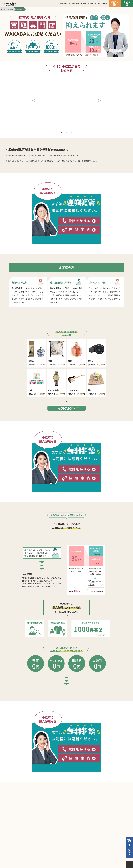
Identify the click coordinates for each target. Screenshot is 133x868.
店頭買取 (84, 4)
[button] (34, 85)
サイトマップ (84, 859)
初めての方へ (76, 4)
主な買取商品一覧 (65, 4)
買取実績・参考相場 (101, 4)
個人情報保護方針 (64, 859)
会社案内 (47, 859)
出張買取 (91, 4)
